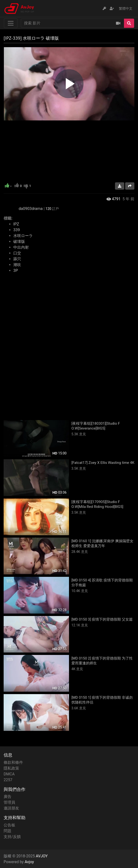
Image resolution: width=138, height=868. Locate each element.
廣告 (8, 797)
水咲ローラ (23, 236)
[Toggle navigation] (11, 23)
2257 (8, 780)
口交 (17, 253)
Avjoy (29, 862)
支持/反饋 (12, 837)
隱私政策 (11, 768)
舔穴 (17, 259)
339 (17, 230)
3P (16, 271)
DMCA (9, 774)
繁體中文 (126, 8)
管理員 (9, 802)
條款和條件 (13, 762)
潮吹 (17, 265)
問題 (8, 831)
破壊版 (19, 241)
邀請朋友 (11, 808)
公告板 (9, 825)
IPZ (16, 224)
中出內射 (21, 247)
